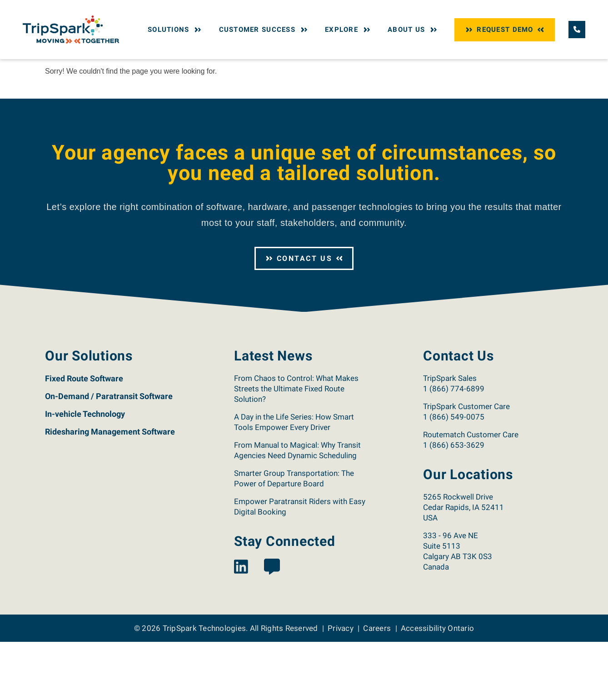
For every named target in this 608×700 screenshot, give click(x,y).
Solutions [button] (176, 30)
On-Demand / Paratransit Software (109, 454)
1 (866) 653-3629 (454, 503)
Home (53, 67)
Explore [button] (349, 30)
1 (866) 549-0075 (454, 475)
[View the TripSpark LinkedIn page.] (241, 626)
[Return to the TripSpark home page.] (71, 29)
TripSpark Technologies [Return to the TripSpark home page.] (204, 686)
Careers (377, 686)
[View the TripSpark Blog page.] (272, 626)
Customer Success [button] (264, 30)
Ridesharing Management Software (110, 490)
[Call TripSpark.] (577, 29)
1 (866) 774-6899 (454, 447)
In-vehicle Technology (85, 472)
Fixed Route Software (84, 437)
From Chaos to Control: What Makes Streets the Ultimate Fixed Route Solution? (296, 447)
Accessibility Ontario (437, 686)
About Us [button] (413, 30)
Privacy (341, 686)
